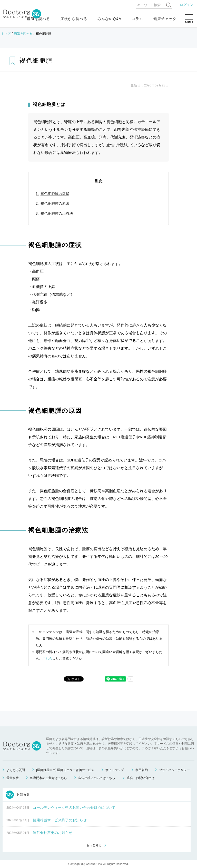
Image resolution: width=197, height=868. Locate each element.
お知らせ (18, 795)
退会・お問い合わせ (141, 778)
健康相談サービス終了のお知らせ (60, 820)
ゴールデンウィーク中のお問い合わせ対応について (74, 807)
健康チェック (165, 19)
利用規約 (142, 770)
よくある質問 (16, 770)
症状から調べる (74, 19)
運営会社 (13, 778)
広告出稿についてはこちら (97, 778)
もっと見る (94, 845)
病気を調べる (38, 19)
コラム (137, 19)
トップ (6, 34)
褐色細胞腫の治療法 (57, 213)
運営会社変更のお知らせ (53, 833)
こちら (47, 659)
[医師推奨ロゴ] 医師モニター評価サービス (65, 770)
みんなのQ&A (109, 19)
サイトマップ (115, 770)
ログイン (186, 5)
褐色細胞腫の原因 (55, 203)
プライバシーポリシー (174, 770)
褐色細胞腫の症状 (55, 194)
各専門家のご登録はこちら (48, 778)
